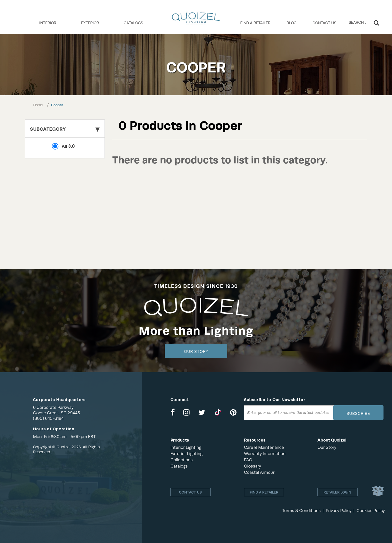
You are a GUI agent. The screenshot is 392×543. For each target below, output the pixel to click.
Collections (182, 460)
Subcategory (65, 129)
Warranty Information (265, 454)
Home (38, 105)
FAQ (248, 460)
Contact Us (324, 23)
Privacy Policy (339, 511)
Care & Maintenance (264, 447)
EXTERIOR (90, 23)
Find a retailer (255, 23)
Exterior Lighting (186, 454)
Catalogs (133, 23)
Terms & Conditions (301, 511)
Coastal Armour (259, 472)
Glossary (252, 466)
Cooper (57, 105)
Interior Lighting (186, 447)
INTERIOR (48, 23)
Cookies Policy (371, 511)
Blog (291, 23)
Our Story (196, 352)
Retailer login (337, 492)
